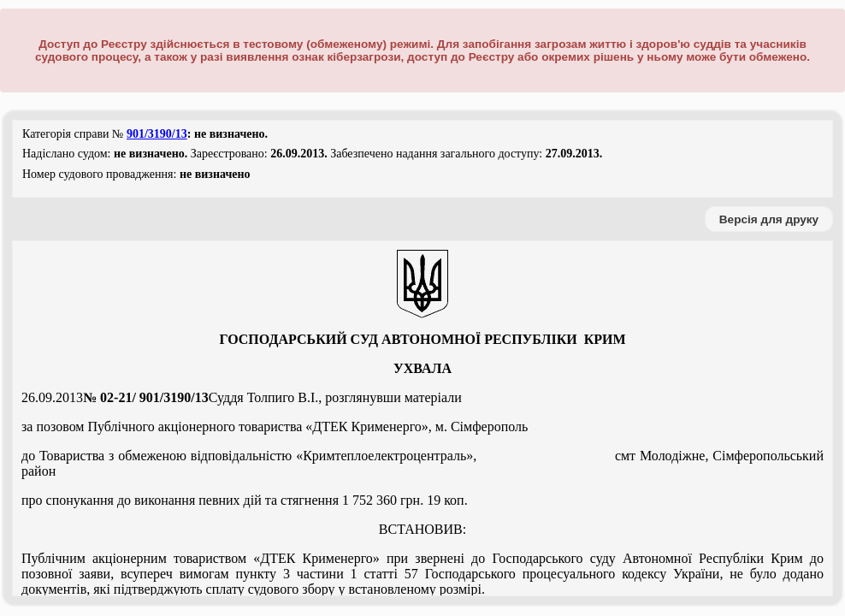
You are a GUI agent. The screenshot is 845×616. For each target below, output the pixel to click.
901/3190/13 (157, 134)
